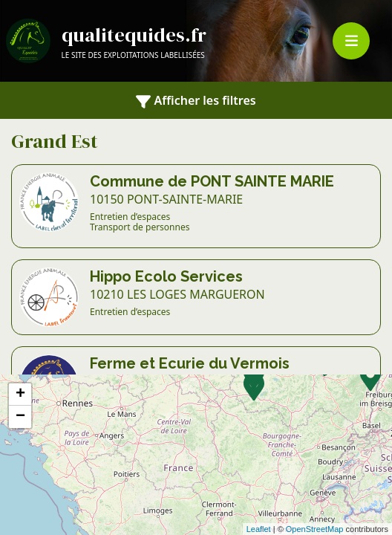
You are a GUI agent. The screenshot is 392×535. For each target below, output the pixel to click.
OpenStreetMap (315, 529)
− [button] (20, 417)
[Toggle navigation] (351, 41)
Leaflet (259, 529)
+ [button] (20, 395)
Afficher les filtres (196, 101)
